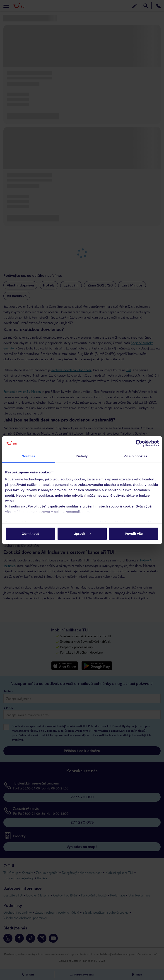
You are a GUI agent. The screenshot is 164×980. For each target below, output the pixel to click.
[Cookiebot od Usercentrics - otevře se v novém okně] (139, 443)
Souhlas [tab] (28, 456)
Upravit (82, 534)
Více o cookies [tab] (135, 456)
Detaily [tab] (82, 456)
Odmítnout (30, 534)
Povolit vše (134, 534)
